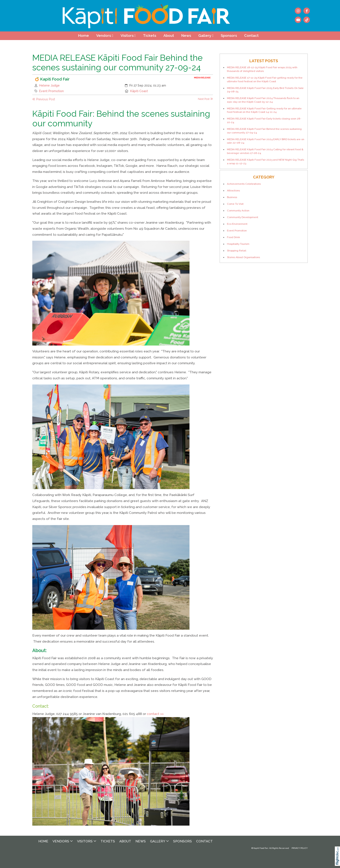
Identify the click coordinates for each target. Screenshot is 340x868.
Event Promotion (51, 91)
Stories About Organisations (243, 257)
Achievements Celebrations (244, 184)
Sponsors (229, 36)
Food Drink (233, 237)
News (186, 36)
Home (84, 36)
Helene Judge (49, 85)
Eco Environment (237, 224)
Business (232, 197)
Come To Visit (235, 204)
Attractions (233, 191)
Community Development (243, 217)
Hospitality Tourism (238, 244)
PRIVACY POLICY (300, 848)
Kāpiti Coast (139, 91)
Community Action (238, 211)
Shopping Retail (237, 251)
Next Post (205, 99)
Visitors (127, 36)
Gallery (205, 36)
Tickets (150, 36)
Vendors (104, 36)
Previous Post (44, 99)
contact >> (155, 714)
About (169, 36)
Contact (251, 36)
